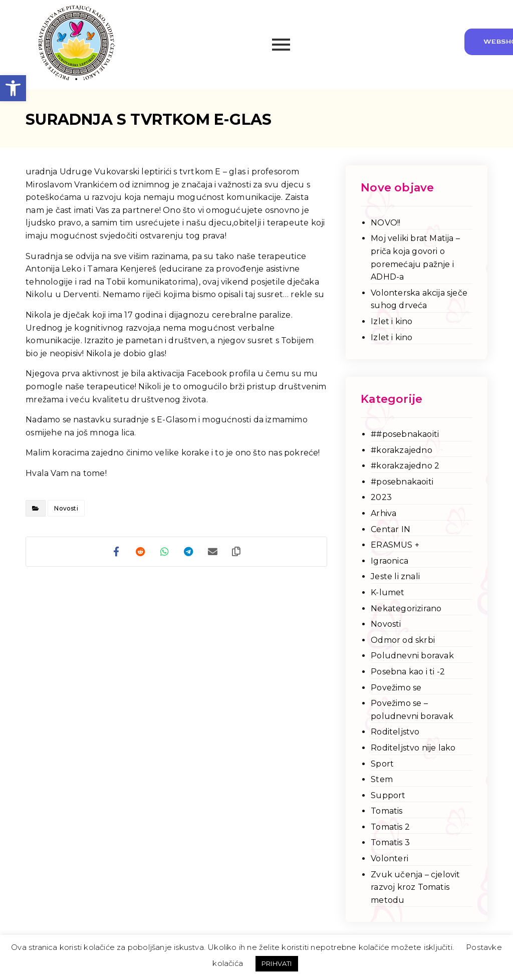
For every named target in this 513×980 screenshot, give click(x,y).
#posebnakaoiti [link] (402, 482)
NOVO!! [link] (386, 223)
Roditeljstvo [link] (395, 732)
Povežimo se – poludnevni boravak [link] (412, 710)
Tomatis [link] (387, 811)
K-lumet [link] (388, 592)
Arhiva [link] (383, 513)
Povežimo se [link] (396, 688)
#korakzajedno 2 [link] (405, 466)
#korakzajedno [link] (402, 450)
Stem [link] (382, 779)
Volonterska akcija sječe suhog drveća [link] (419, 299)
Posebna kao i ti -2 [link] (408, 672)
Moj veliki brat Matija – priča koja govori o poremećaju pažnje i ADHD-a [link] (415, 258)
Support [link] (388, 795)
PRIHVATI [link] (277, 963)
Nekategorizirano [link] (406, 608)
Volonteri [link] (390, 859)
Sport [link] (382, 764)
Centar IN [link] (391, 529)
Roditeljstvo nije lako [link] (413, 748)
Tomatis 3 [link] (390, 842)
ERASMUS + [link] (395, 545)
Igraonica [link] (390, 561)
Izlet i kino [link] (392, 321)
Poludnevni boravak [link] (412, 656)
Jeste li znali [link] (395, 576)
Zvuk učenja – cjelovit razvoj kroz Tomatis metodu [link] (415, 887)
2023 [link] (381, 497)
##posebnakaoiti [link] (405, 434)
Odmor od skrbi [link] (403, 640)
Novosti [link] (66, 508)
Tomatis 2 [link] (390, 827)
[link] (13, 88)
